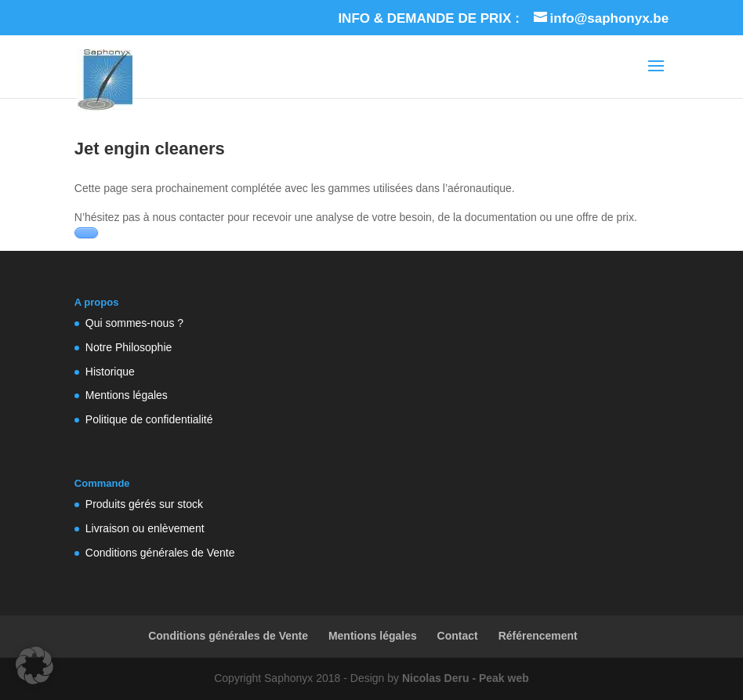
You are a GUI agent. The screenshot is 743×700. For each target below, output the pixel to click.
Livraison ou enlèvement (145, 528)
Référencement (538, 636)
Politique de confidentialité (149, 419)
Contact (458, 636)
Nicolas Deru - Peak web (466, 678)
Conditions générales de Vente (160, 553)
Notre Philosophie (129, 347)
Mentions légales (127, 395)
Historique (110, 372)
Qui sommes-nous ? (134, 323)
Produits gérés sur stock (144, 504)
